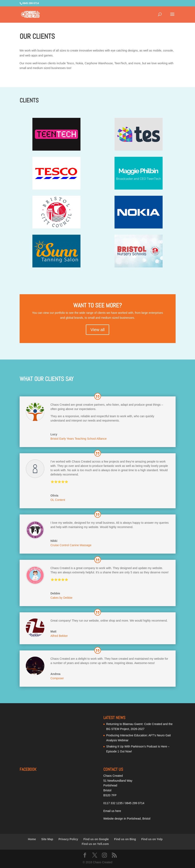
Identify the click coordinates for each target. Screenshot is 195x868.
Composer (57, 678)
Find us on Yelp (152, 839)
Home (32, 839)
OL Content (58, 500)
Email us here (112, 811)
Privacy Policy (68, 839)
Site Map (47, 839)
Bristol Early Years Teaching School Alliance (79, 439)
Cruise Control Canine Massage (71, 545)
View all (97, 330)
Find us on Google (96, 839)
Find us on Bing (125, 839)
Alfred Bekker (59, 636)
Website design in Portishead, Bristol (127, 819)
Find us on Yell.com (95, 844)
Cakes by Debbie (62, 598)
